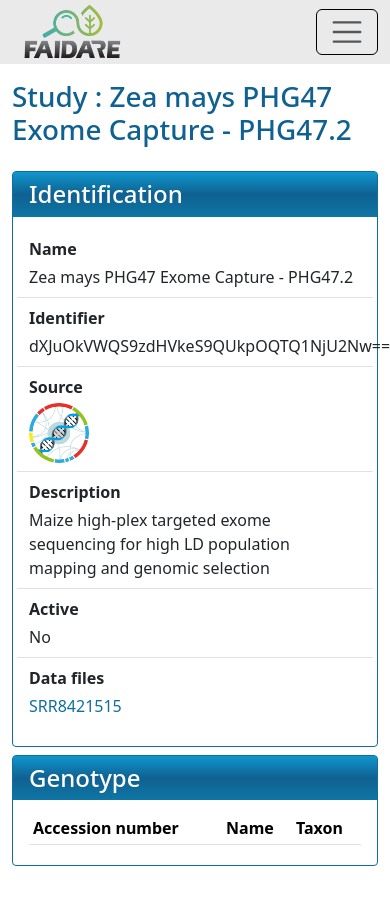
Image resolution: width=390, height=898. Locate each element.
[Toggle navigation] (347, 32)
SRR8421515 (75, 706)
